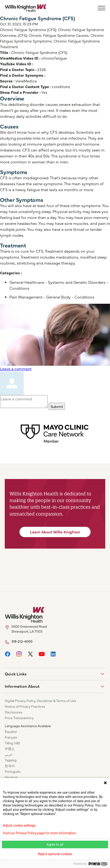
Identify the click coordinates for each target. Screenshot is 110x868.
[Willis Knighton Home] (26, 8)
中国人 (10, 749)
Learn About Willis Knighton (55, 532)
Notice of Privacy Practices (25, 706)
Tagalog (11, 760)
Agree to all (55, 844)
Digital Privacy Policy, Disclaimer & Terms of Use (40, 701)
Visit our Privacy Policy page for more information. (40, 833)
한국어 (10, 766)
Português (13, 771)
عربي (9, 754)
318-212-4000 (22, 641)
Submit (57, 406)
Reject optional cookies (55, 854)
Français (11, 737)
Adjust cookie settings (19, 825)
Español (11, 731)
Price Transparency (19, 718)
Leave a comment (16, 369)
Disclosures (14, 712)
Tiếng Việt (12, 743)
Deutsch (11, 777)
